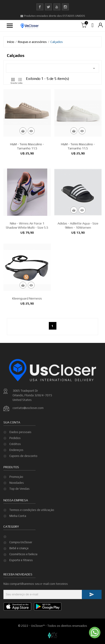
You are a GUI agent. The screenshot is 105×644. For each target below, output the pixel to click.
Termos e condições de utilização (32, 521)
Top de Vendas (19, 503)
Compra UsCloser (21, 542)
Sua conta (12, 443)
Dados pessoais (20, 453)
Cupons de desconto (23, 477)
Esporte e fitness (21, 560)
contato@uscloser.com (28, 441)
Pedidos (15, 459)
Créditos (15, 465)
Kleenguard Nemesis (27, 336)
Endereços (16, 471)
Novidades (17, 497)
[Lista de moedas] (100, 25)
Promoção (16, 491)
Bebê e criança (19, 548)
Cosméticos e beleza (23, 554)
